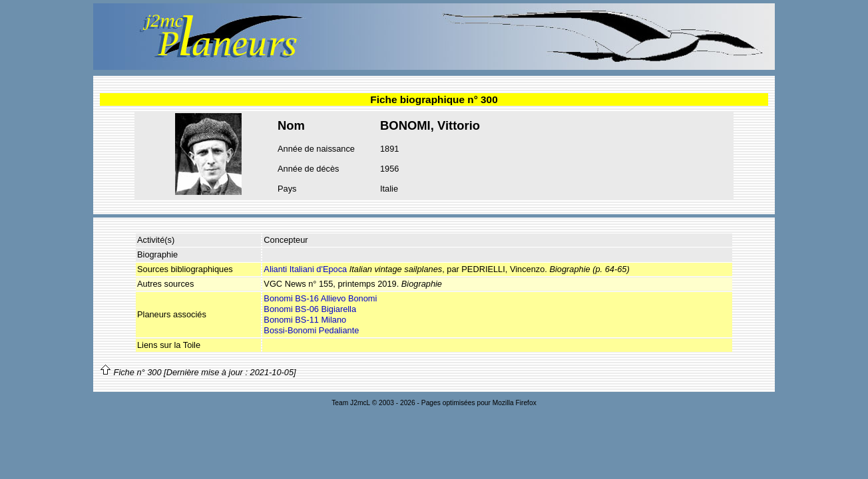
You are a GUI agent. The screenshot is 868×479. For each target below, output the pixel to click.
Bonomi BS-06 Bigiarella (310, 309)
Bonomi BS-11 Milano (305, 320)
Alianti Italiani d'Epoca (305, 269)
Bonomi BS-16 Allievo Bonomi (320, 298)
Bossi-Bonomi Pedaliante (311, 330)
